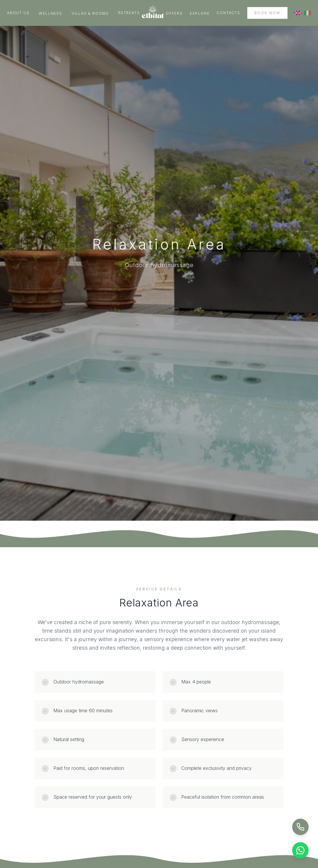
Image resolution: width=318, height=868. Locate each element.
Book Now (267, 13)
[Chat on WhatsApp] (300, 850)
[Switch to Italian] (307, 13)
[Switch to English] (298, 13)
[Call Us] (300, 827)
